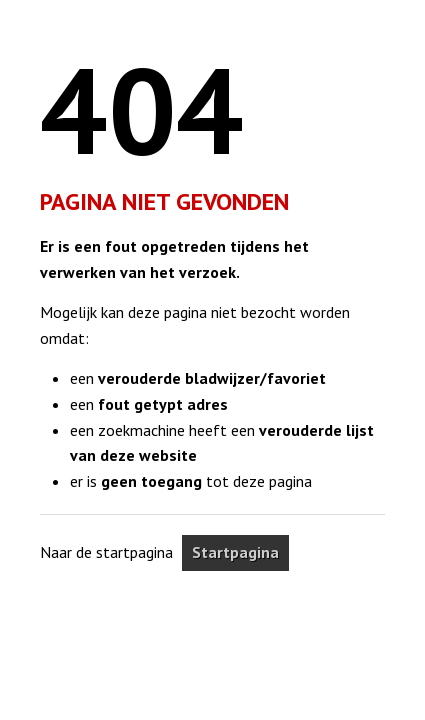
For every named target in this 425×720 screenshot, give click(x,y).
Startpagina (235, 552)
